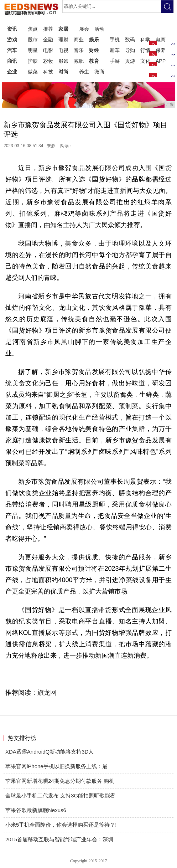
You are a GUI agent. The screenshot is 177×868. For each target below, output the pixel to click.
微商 (99, 72)
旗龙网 (47, 693)
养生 (84, 72)
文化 (145, 61)
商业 (79, 40)
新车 (115, 50)
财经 (94, 50)
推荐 (48, 29)
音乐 (79, 50)
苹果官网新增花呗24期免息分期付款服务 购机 (60, 781)
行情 (145, 50)
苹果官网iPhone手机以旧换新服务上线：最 (56, 766)
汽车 (12, 50)
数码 (130, 40)
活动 (99, 29)
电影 (48, 50)
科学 (145, 40)
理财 (63, 40)
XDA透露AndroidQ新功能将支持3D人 (50, 752)
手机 (115, 40)
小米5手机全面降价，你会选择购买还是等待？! (61, 825)
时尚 (63, 72)
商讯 (12, 61)
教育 (94, 61)
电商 (161, 40)
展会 (84, 29)
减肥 (79, 61)
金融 (48, 40)
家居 (63, 29)
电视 (63, 50)
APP (161, 61)
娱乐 (94, 40)
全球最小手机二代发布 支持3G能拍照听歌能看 (60, 795)
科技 (48, 72)
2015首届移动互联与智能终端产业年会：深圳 (59, 839)
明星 (33, 50)
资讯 (12, 29)
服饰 (63, 61)
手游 (115, 61)
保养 (161, 50)
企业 (12, 72)
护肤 (33, 61)
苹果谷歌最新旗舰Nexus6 (36, 810)
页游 (130, 61)
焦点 (33, 29)
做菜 (33, 72)
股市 (33, 40)
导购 (130, 50)
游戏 (12, 40)
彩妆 (48, 61)
